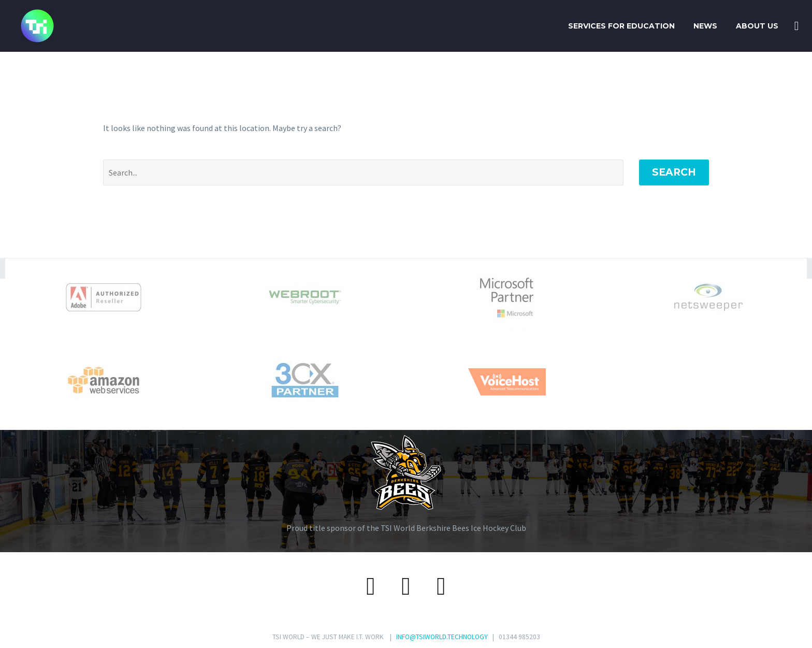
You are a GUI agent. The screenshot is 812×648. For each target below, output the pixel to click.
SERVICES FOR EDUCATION (621, 26)
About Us (757, 26)
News (705, 26)
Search (674, 172)
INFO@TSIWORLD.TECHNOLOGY (442, 637)
